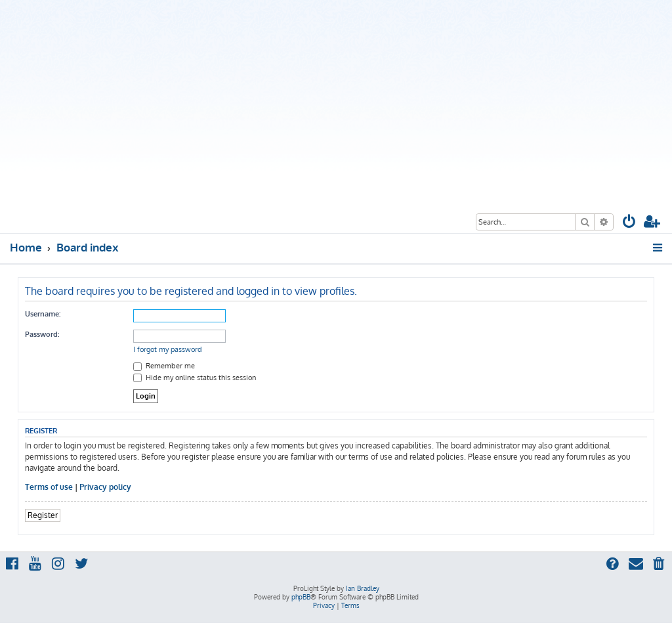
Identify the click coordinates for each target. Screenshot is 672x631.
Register (43, 515)
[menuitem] (629, 223)
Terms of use (49, 487)
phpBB (301, 597)
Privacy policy (105, 487)
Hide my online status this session (195, 378)
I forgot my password (168, 349)
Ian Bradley (363, 588)
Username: (43, 314)
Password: (42, 334)
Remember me (164, 366)
